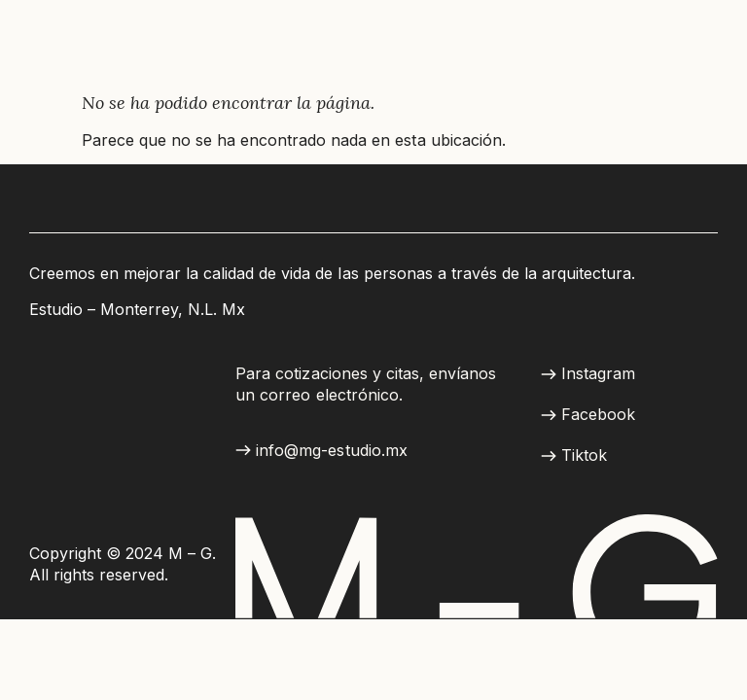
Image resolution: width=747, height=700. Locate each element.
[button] (321, 451)
